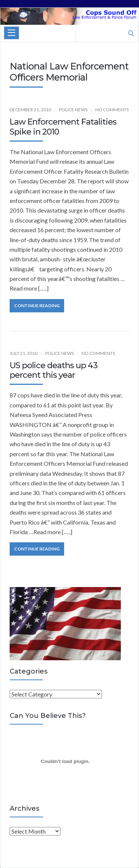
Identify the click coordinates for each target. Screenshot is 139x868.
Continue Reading (37, 306)
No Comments (112, 110)
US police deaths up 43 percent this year (54, 370)
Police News (73, 110)
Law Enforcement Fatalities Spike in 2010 (63, 127)
